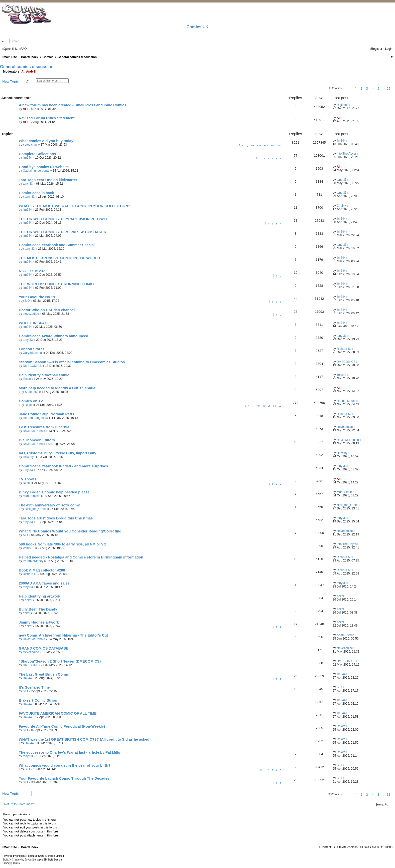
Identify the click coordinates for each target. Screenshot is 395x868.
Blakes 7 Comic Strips (38, 700)
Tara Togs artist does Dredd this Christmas (56, 518)
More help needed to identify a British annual (58, 388)
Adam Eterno (346, 635)
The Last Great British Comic (44, 674)
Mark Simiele (32, 496)
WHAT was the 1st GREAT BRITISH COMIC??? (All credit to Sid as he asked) (85, 739)
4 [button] (373, 88)
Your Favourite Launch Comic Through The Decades (64, 778)
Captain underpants (36, 171)
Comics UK (197, 27)
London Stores (32, 349)
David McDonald (34, 431)
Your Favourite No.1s (37, 297)
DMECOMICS (32, 366)
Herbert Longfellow (36, 418)
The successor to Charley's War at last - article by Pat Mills (70, 752)
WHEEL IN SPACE (34, 323)
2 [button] (361, 88)
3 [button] (367, 88)
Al (23, 72)
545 (252, 146)
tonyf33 (28, 184)
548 (273, 146)
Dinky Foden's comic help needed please (54, 492)
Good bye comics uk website (44, 167)
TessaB (28, 379)
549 (279, 146)
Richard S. (344, 349)
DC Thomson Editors (37, 440)
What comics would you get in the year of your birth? (65, 765)
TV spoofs (28, 479)
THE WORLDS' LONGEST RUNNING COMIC (56, 284)
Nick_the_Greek (36, 509)
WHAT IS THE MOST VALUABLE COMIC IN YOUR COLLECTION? (75, 206)
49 (264, 406)
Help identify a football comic (44, 375)
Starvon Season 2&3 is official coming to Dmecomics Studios (72, 362)
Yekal (28, 600)
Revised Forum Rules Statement (47, 118)
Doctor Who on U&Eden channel (47, 310)
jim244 (341, 141)
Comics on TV (31, 401)
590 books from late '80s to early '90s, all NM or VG (63, 544)
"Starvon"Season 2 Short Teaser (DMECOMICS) (60, 661)
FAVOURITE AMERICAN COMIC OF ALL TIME (58, 713)
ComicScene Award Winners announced (53, 336)
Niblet (29, 405)
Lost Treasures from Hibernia (44, 427)
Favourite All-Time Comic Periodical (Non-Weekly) (62, 726)
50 (269, 406)
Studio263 (32, 392)
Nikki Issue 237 (32, 271)
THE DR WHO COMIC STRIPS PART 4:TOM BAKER (62, 232)
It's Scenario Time (34, 687)
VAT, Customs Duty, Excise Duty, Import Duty (57, 453)
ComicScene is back (36, 193)
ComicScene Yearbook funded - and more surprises (63, 466)
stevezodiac (31, 314)
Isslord (341, 726)
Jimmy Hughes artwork (39, 622)
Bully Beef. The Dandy (38, 609)
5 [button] (378, 88)
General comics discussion (27, 67)
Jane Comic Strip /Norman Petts (46, 414)
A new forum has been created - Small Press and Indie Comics (73, 105)
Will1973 (29, 548)
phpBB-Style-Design (51, 860)
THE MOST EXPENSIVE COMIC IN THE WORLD (59, 258)
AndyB (31, 72)
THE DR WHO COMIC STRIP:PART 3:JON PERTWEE (64, 219)
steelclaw (31, 145)
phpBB (20, 856)
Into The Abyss (347, 154)
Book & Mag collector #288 (42, 570)
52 (280, 406)
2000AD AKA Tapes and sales (44, 583)
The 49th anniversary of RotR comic (50, 505)
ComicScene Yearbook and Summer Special (57, 245)
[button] (348, 88)
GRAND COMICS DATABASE (44, 648)
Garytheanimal (33, 353)
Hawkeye (29, 457)
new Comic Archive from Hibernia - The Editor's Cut (63, 635)
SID (27, 301)
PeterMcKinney (33, 561)
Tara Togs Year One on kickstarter (48, 180)
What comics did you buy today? (47, 141)
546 (259, 146)
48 (258, 406)
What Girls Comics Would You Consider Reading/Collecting (70, 531)
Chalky (341, 206)
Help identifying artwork (39, 596)
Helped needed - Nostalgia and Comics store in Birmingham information (81, 557)
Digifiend (343, 105)
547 (266, 146)
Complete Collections (37, 154)
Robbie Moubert (347, 401)
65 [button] (388, 88)
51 (275, 406)
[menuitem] (23, 49)
